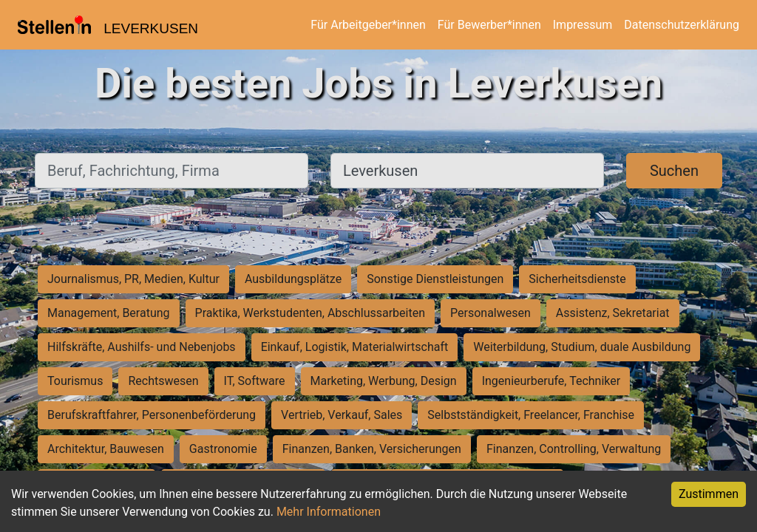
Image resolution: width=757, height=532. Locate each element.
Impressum (583, 25)
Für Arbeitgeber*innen (368, 25)
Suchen (674, 171)
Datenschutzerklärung (682, 25)
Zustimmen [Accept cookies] (709, 494)
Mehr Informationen (329, 512)
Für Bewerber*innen (489, 25)
